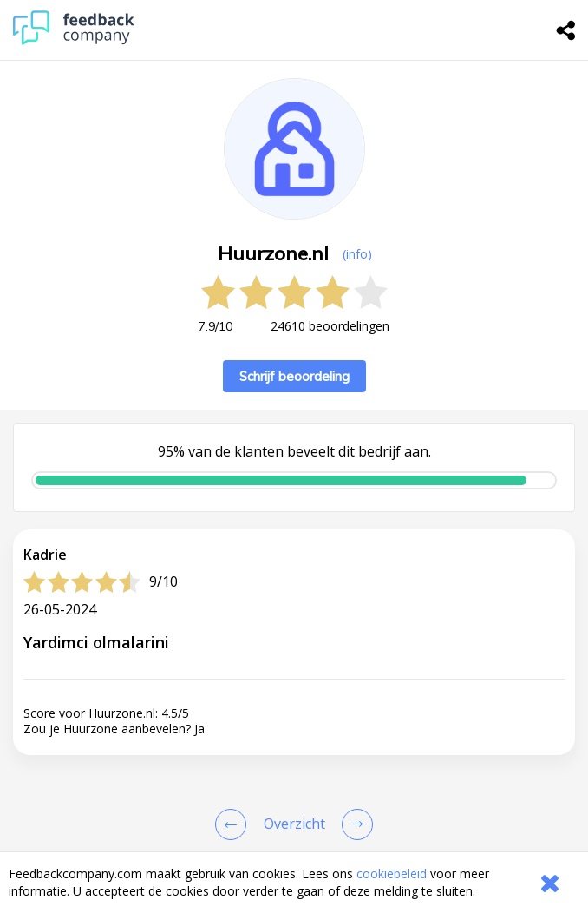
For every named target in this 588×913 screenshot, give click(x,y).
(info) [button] (357, 254)
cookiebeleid (392, 874)
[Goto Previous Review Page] (234, 824)
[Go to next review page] (354, 824)
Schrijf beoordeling (294, 376)
